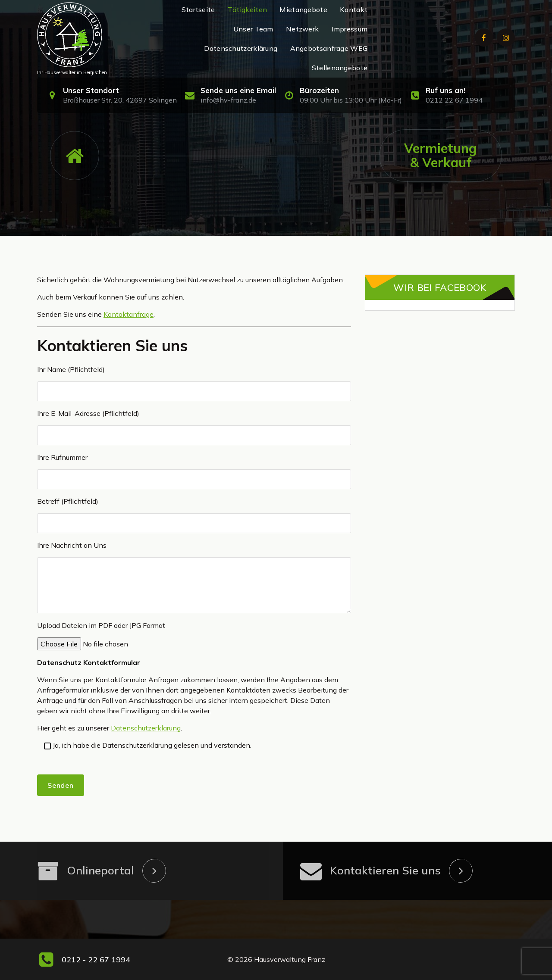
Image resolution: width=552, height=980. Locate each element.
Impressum (350, 29)
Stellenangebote (340, 68)
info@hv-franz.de (228, 100)
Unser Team (253, 29)
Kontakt (354, 9)
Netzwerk (302, 29)
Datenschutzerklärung (241, 48)
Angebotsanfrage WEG (329, 48)
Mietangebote (303, 9)
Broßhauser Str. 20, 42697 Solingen (120, 100)
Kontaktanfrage (129, 314)
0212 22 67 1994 (454, 100)
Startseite (198, 9)
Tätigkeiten (247, 9)
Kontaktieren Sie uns (385, 870)
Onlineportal (100, 870)
